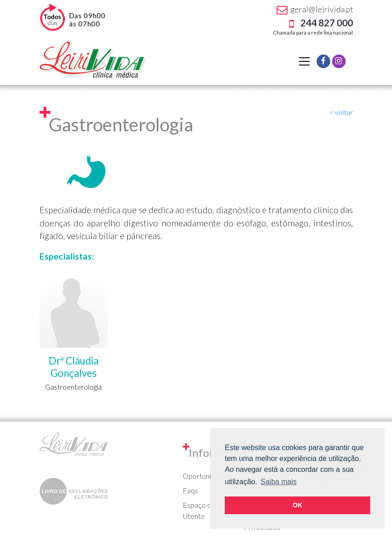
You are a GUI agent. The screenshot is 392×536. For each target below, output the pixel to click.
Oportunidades (206, 476)
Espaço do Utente (199, 510)
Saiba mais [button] (279, 482)
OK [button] (298, 505)
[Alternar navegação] (304, 61)
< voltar (341, 112)
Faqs (190, 490)
